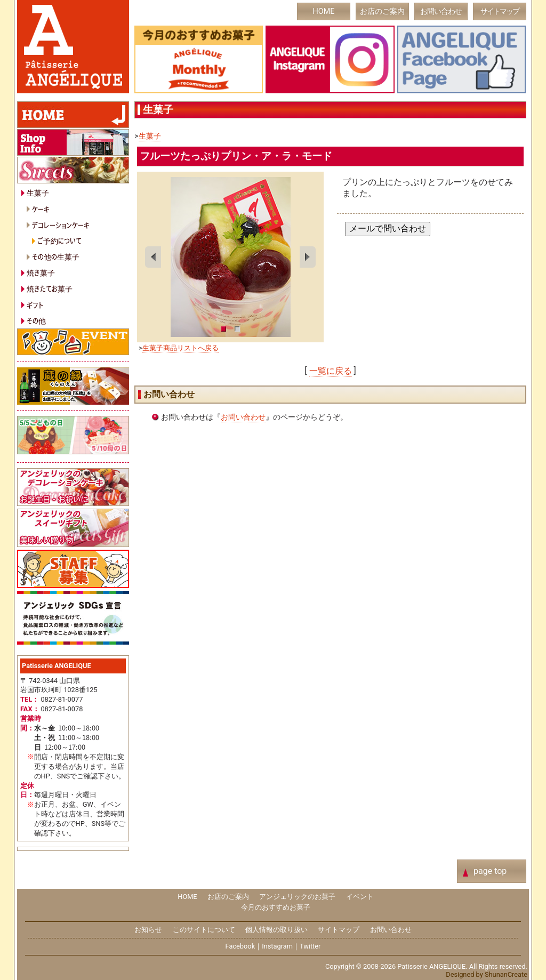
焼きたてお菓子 (50, 288)
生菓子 (150, 136)
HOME (324, 11)
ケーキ (41, 209)
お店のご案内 (382, 11)
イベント (360, 897)
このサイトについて (204, 930)
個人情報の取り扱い (276, 930)
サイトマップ (500, 11)
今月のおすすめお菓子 (276, 907)
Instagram (277, 946)
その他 (36, 320)
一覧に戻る (331, 371)
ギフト (35, 305)
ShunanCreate (506, 974)
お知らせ (148, 930)
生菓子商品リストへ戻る (180, 348)
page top (490, 871)
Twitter (310, 946)
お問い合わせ (441, 11)
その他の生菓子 (56, 256)
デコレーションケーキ (61, 225)
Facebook (240, 946)
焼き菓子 (41, 272)
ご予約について (59, 240)
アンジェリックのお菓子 (297, 897)
